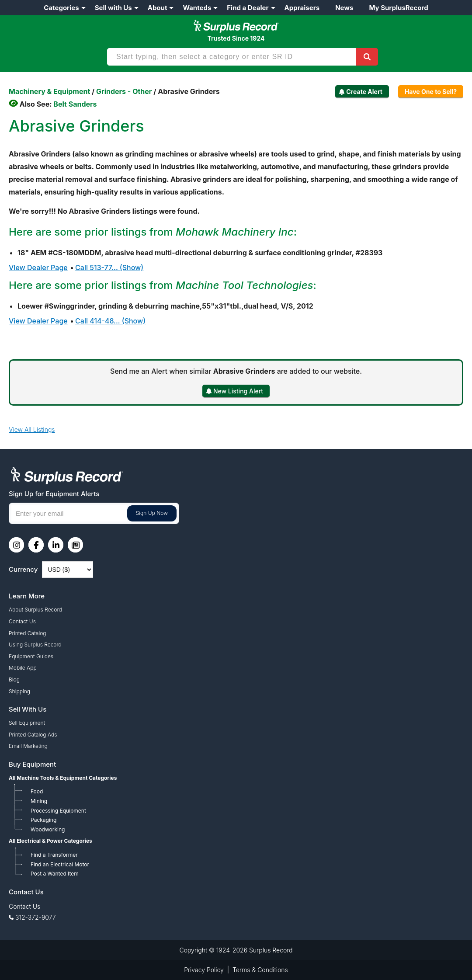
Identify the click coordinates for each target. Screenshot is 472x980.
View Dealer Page (38, 268)
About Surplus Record (35, 610)
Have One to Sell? (431, 92)
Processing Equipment (58, 811)
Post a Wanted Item (55, 874)
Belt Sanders (75, 104)
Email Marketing (28, 746)
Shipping (19, 691)
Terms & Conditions (260, 970)
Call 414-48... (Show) (110, 321)
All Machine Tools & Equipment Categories (63, 778)
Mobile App (23, 668)
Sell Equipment (27, 723)
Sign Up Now (152, 513)
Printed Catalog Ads (33, 735)
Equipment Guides (31, 656)
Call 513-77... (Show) (109, 268)
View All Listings (32, 429)
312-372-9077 (36, 917)
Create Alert (364, 92)
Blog (14, 679)
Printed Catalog (28, 633)
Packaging (43, 820)
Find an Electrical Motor (60, 864)
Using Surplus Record (35, 645)
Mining (39, 801)
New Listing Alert (238, 391)
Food (37, 791)
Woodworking (48, 829)
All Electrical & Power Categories (50, 841)
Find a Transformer (54, 855)
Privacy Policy (204, 970)
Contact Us (22, 621)
